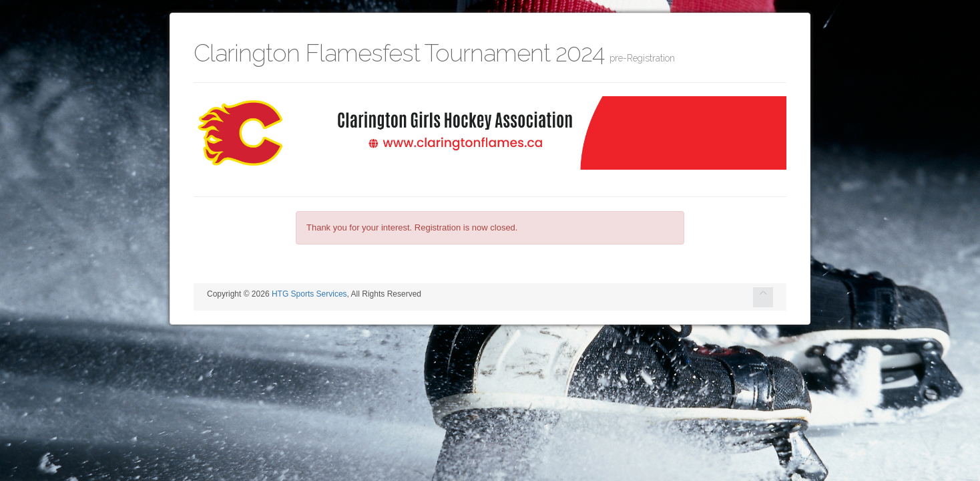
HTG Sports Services (309, 294)
